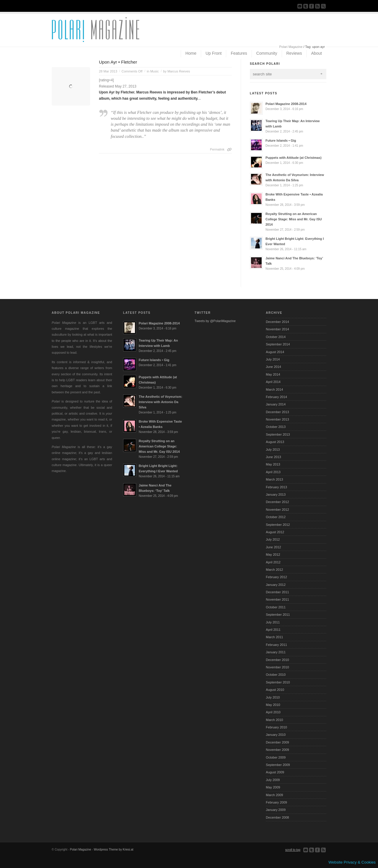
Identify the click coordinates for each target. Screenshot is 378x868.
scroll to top (293, 850)
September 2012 (278, 525)
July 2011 (273, 622)
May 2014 (273, 374)
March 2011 (274, 637)
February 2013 (276, 487)
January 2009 (276, 810)
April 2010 (273, 712)
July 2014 (273, 359)
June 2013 (273, 457)
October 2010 (276, 675)
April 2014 (273, 382)
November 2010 (277, 667)
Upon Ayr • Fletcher (118, 62)
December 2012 (277, 502)
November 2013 (277, 419)
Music (155, 71)
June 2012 (273, 547)
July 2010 (273, 697)
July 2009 (273, 780)
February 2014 (276, 397)
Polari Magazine (291, 47)
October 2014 (276, 337)
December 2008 (277, 817)
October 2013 (276, 427)
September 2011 (278, 615)
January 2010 (276, 735)
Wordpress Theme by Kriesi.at (113, 850)
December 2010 (277, 660)
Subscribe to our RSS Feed (317, 6)
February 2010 (276, 727)
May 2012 (273, 555)
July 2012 (273, 539)
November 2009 (277, 750)
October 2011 (276, 607)
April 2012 (273, 562)
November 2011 (277, 599)
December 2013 (277, 412)
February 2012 (276, 577)
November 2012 (277, 510)
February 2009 (276, 802)
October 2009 (276, 757)
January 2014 (276, 404)
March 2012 (274, 570)
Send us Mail (300, 6)
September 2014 (278, 344)
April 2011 (273, 630)
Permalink (217, 149)
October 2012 (276, 517)
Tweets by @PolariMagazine (215, 321)
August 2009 (275, 772)
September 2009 (278, 765)
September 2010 (278, 682)
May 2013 (273, 464)
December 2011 (277, 592)
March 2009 (274, 795)
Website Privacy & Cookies (352, 862)
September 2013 (278, 434)
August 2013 (275, 442)
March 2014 (274, 389)
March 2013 (274, 479)
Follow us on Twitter (306, 6)
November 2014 (277, 329)
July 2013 (273, 450)
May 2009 (273, 787)
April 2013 (273, 472)
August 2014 (275, 352)
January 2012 (276, 585)
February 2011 (276, 645)
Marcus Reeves (179, 71)
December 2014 (277, 322)
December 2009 (277, 742)
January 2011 (276, 652)
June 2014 (273, 367)
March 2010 (274, 720)
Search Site (323, 6)
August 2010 (275, 690)
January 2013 (276, 494)
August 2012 (275, 532)
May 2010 (273, 705)
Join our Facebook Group (312, 6)
